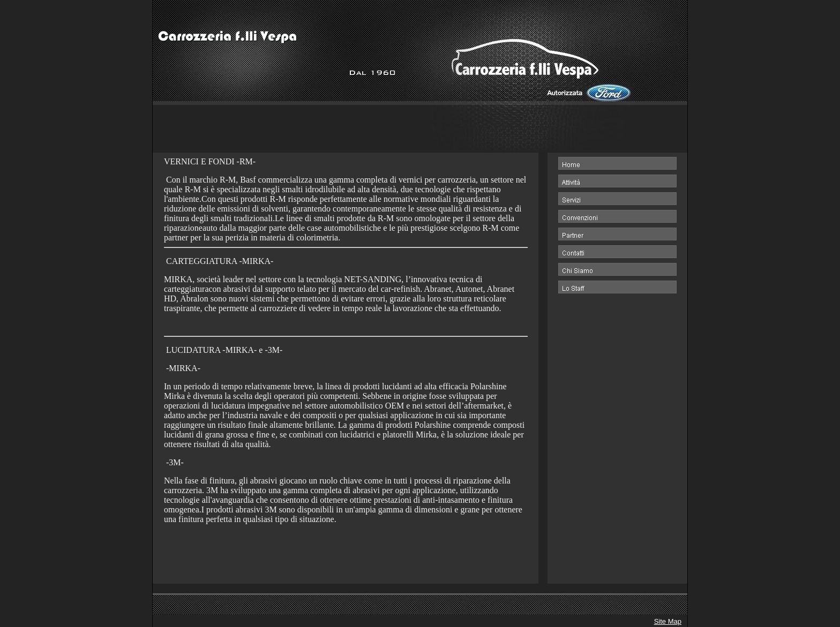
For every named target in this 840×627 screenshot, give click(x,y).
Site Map (668, 621)
